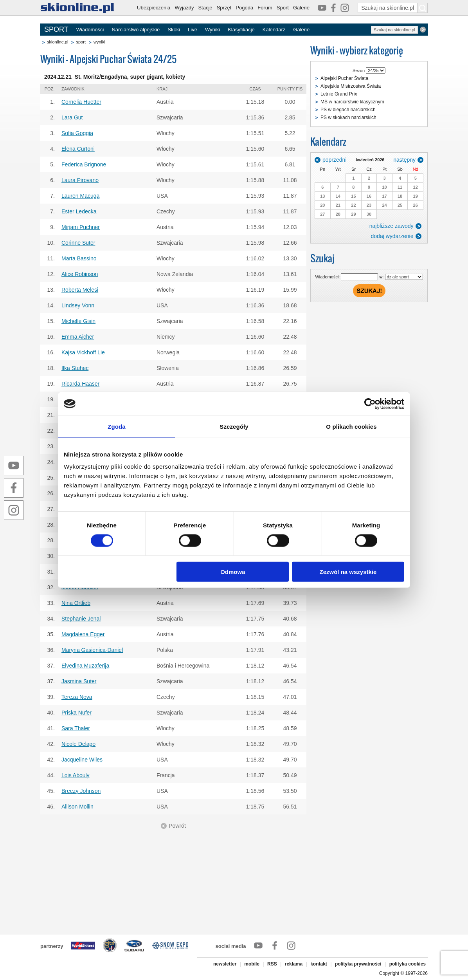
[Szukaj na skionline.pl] (423, 8)
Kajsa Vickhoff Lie (83, 352)
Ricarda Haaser (80, 384)
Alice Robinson (80, 274)
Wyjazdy (184, 8)
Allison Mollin (77, 807)
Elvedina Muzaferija (85, 666)
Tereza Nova (77, 697)
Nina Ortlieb (76, 603)
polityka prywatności (358, 964)
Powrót (177, 826)
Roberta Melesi (80, 290)
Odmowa (233, 572)
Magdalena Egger (83, 634)
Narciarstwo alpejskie (136, 30)
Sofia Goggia (77, 133)
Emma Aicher (78, 337)
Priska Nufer (76, 713)
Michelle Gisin (78, 321)
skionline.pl (58, 42)
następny (404, 160)
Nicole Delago (78, 744)
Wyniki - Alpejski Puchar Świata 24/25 (108, 59)
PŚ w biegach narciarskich (348, 110)
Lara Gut (72, 117)
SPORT (56, 29)
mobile (252, 964)
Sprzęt (224, 8)
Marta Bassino (79, 258)
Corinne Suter (78, 243)
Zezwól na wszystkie (348, 572)
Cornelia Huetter (81, 102)
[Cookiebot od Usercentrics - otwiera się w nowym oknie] (370, 404)
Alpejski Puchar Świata (344, 78)
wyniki (99, 42)
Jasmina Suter (79, 681)
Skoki (174, 30)
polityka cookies (408, 964)
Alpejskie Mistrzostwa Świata (351, 86)
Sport (283, 8)
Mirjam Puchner (81, 227)
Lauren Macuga (80, 196)
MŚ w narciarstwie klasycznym (352, 102)
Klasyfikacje (241, 30)
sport (81, 42)
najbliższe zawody (391, 226)
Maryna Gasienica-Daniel (92, 650)
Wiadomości (90, 30)
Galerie (301, 8)
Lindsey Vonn (78, 305)
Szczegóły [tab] (234, 426)
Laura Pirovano (80, 180)
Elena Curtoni (78, 149)
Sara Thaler (76, 728)
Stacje (205, 8)
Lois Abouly (76, 775)
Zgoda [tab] (117, 426)
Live (193, 30)
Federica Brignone (84, 164)
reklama (294, 964)
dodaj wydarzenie (392, 236)
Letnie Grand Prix (339, 94)
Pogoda (244, 8)
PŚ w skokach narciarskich (348, 117)
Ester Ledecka (79, 211)
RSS (272, 964)
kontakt (319, 964)
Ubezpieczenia (154, 8)
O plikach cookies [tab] (351, 426)
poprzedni (335, 160)
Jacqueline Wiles (82, 760)
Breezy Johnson (81, 791)
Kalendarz (274, 30)
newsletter (225, 964)
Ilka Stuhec (75, 368)
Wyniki (212, 30)
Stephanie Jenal (81, 619)
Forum (265, 8)
